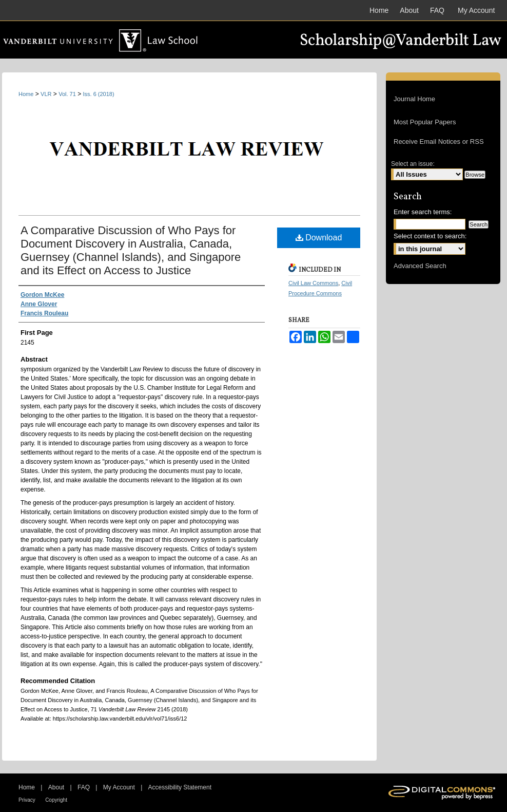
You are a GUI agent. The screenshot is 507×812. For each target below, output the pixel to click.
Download (319, 238)
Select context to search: (430, 236)
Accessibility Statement (180, 787)
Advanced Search (420, 266)
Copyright (56, 800)
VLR (46, 94)
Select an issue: (413, 164)
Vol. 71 (67, 94)
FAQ (84, 787)
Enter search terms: (423, 212)
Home (26, 94)
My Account (119, 787)
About (56, 787)
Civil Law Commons (313, 283)
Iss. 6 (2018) (99, 94)
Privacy (27, 800)
